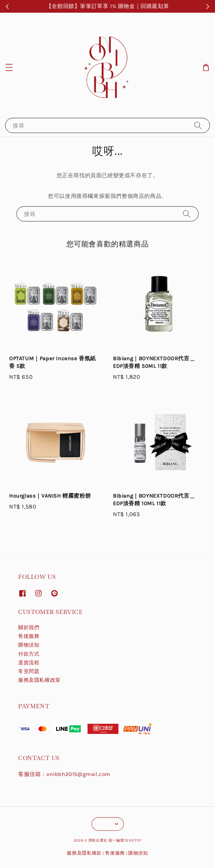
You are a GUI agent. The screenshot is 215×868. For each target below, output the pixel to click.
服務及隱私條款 (84, 853)
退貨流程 (29, 663)
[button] (9, 67)
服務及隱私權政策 (39, 680)
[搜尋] (198, 125)
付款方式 (29, 654)
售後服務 (29, 636)
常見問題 (29, 671)
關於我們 (29, 628)
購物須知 (29, 645)
